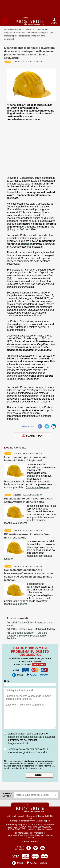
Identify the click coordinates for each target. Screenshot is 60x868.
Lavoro (28, 29)
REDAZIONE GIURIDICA (32, 453)
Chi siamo (47, 835)
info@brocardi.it (38, 833)
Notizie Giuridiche (12, 29)
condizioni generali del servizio (25, 737)
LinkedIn (54, 425)
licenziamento (28, 227)
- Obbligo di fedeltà (31, 629)
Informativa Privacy (16, 835)
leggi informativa (18, 743)
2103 (9, 278)
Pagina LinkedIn (42, 847)
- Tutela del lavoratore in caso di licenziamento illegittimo (27, 636)
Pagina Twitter (36, 847)
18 (8, 230)
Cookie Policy (34, 835)
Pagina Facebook (29, 847)
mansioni (26, 244)
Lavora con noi (30, 841)
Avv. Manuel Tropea (40, 821)
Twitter (47, 425)
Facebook (40, 425)
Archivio (30, 838)
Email (7, 681)
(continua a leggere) (37, 487)
